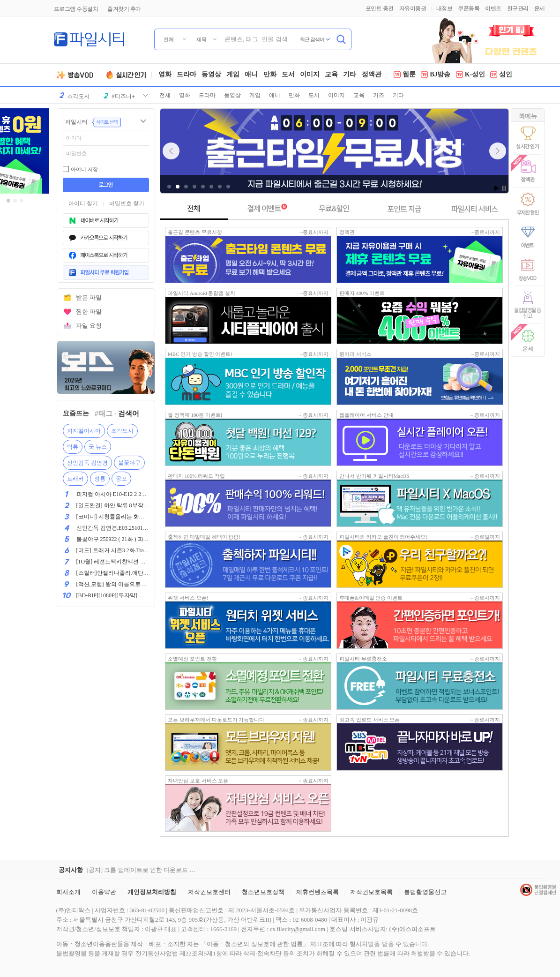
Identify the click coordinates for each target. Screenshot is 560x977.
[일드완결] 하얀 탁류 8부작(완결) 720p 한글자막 (136, 505)
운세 (540, 8)
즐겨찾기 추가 (124, 9)
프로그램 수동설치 (76, 9)
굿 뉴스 (98, 447)
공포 (121, 479)
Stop (504, 188)
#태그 (104, 413)
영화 (165, 75)
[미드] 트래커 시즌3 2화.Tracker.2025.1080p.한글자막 (141, 550)
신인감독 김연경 (87, 463)
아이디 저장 (84, 169)
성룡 (100, 479)
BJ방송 (436, 75)
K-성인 (471, 75)
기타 (350, 75)
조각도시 (122, 431)
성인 (501, 75)
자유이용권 (413, 8)
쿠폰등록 (469, 8)
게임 (233, 75)
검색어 (129, 413)
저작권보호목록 (371, 892)
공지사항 (71, 870)
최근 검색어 (312, 39)
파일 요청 (89, 326)
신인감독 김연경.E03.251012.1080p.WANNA (130, 528)
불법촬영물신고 (425, 892)
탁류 (73, 447)
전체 (165, 95)
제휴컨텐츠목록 (317, 892)
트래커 (75, 479)
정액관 (372, 75)
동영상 (211, 75)
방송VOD (78, 75)
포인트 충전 (380, 8)
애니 (251, 75)
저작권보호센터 (209, 892)
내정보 (444, 8)
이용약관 (104, 892)
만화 (270, 75)
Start (497, 188)
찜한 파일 (89, 312)
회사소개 (68, 892)
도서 (288, 75)
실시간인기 (127, 75)
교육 (331, 75)
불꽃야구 (129, 463)
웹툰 (405, 75)
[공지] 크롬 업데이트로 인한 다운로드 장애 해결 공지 (143, 870)
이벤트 (493, 8)
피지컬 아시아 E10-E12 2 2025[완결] (121, 494)
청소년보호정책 (263, 892)
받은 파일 (89, 297)
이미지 (310, 75)
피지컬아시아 (84, 431)
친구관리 (518, 8)
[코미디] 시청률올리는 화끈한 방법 (120, 517)
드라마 (187, 75)
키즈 (379, 95)
